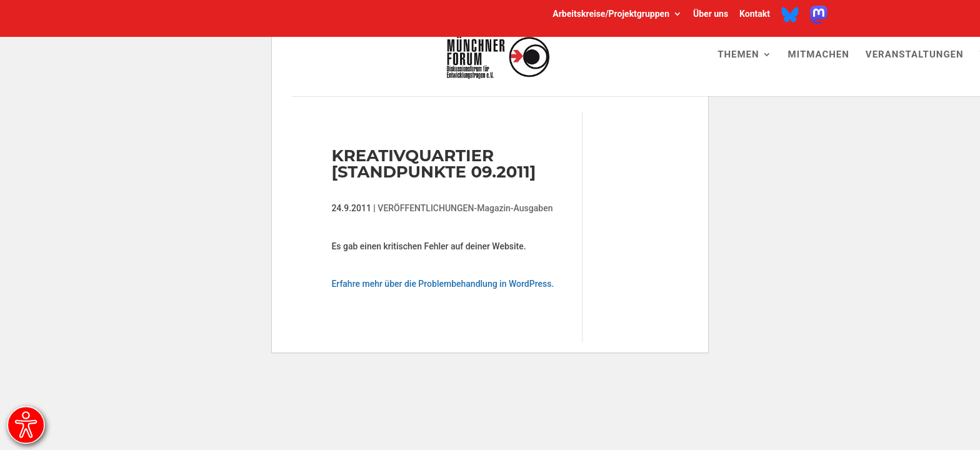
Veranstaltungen (915, 55)
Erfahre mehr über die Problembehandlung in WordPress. (442, 284)
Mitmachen (819, 55)
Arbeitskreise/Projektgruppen (611, 14)
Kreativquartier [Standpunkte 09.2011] (433, 164)
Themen (738, 55)
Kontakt (755, 14)
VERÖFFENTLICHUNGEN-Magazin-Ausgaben (465, 208)
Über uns (711, 14)
